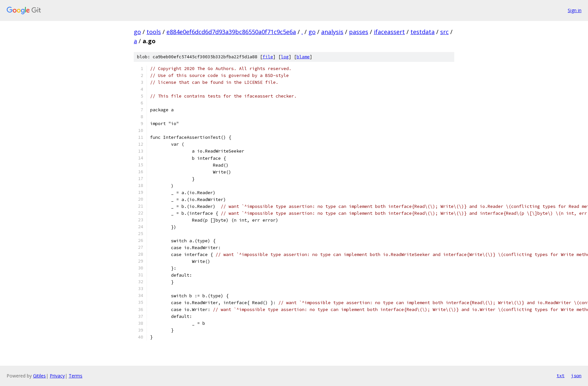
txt (561, 376)
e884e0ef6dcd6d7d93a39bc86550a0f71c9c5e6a (231, 32)
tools (154, 32)
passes (359, 32)
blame (303, 57)
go (137, 32)
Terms (76, 376)
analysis (332, 32)
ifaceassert (389, 32)
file (268, 57)
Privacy (57, 376)
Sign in (575, 10)
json (576, 376)
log (285, 57)
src (444, 32)
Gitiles (39, 376)
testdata (423, 32)
